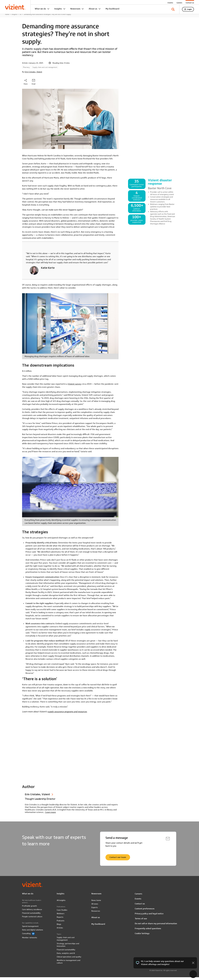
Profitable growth (29, 909)
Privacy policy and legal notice (149, 916)
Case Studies (62, 913)
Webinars (61, 916)
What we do (40, 9)
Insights (58, 9)
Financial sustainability (31, 916)
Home (7, 17)
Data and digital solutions (33, 933)
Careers (179, 3)
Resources (96, 914)
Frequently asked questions (148, 931)
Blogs (59, 927)
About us (93, 9)
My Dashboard (112, 9)
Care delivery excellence (32, 912)
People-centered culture (32, 919)
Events (170, 3)
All (20, 17)
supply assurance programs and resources (67, 714)
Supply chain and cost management (66, 941)
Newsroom (75, 9)
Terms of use (141, 921)
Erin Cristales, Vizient (33, 75)
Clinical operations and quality (69, 960)
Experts (95, 910)
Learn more (51, 815)
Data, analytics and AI (66, 956)
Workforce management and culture (68, 964)
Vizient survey (75, 387)
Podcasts (61, 923)
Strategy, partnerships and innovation (68, 948)
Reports (60, 920)
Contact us (190, 3)
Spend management (30, 929)
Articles (60, 931)
